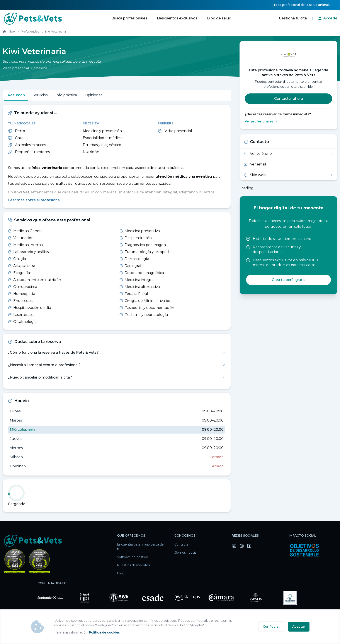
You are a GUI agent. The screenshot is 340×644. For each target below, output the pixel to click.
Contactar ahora (289, 99)
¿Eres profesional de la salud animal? (301, 5)
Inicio (9, 32)
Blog (121, 573)
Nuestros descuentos (133, 565)
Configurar (271, 627)
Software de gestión (133, 557)
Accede (330, 18)
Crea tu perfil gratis (289, 280)
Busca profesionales (129, 18)
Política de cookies (104, 632)
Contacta (181, 545)
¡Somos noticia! (186, 553)
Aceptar (299, 627)
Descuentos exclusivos (177, 18)
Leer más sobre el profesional (34, 200)
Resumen (16, 95)
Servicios (40, 95)
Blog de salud (219, 18)
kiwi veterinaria (53, 32)
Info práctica (66, 95)
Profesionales (27, 32)
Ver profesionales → (261, 121)
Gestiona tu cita (293, 18)
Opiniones (93, 95)
